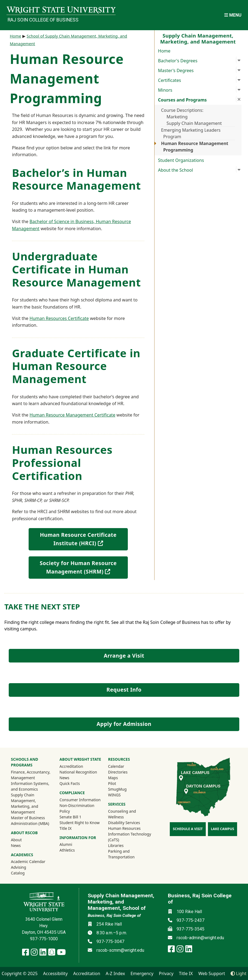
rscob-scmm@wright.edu (120, 950)
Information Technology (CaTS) (130, 837)
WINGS (114, 795)
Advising (19, 867)
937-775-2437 (190, 920)
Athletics (74, 850)
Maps (113, 778)
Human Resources (125, 828)
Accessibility (55, 973)
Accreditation (71, 766)
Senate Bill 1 (70, 817)
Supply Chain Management (194, 123)
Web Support (212, 973)
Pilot (112, 783)
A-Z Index (115, 973)
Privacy (166, 973)
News (16, 845)
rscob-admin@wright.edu (200, 938)
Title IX (66, 828)
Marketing (177, 117)
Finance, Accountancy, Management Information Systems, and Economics (31, 781)
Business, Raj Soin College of (114, 916)
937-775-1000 (44, 939)
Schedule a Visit (188, 829)
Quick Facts (70, 783)
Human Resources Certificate (59, 318)
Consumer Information (80, 800)
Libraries (116, 845)
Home (164, 51)
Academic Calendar (28, 862)
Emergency (142, 973)
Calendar (116, 766)
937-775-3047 (110, 942)
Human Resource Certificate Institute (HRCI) (83, 539)
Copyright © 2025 (20, 973)
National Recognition (78, 772)
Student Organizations (181, 160)
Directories (118, 772)
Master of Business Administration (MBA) (30, 821)
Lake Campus (223, 829)
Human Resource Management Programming (195, 147)
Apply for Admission (124, 724)
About (16, 840)
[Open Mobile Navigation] (233, 15)
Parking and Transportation (121, 854)
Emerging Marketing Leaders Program (191, 133)
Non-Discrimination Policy (77, 808)
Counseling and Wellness (122, 814)
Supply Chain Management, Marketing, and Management (25, 803)
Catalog (18, 873)
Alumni (73, 844)
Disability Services (124, 823)
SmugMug (125, 789)
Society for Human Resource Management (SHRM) (84, 567)
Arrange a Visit (124, 656)
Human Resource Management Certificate (72, 415)
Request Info (124, 690)
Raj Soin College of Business (43, 20)
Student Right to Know (79, 823)
